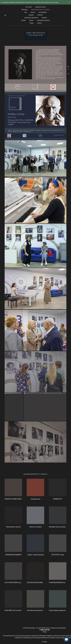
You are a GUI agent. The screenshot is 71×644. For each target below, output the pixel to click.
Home (26, 12)
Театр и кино (29, 7)
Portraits (44, 18)
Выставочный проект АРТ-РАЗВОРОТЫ (40, 10)
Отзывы (31, 23)
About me (33, 12)
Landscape (31, 15)
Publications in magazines (43, 20)
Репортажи (40, 15)
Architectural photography (31, 18)
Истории (23, 20)
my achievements (43, 12)
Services (31, 20)
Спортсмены (24, 10)
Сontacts (39, 23)
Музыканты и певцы (40, 7)
